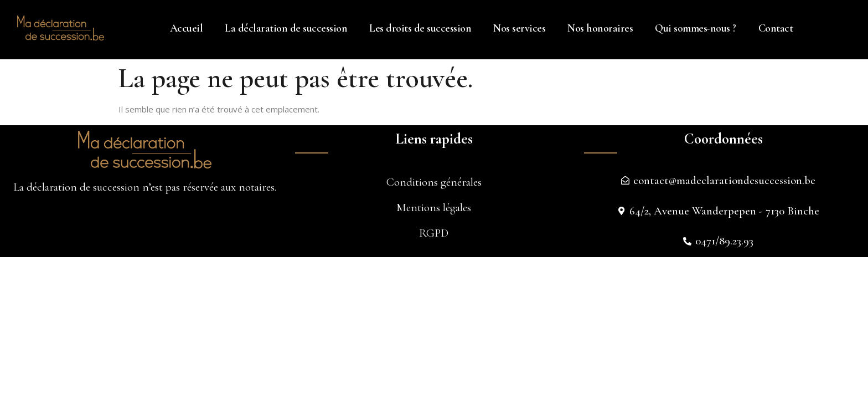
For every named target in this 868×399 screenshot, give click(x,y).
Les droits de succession (420, 28)
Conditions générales (434, 182)
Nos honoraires (600, 28)
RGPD (434, 233)
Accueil (187, 28)
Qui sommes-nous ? (696, 28)
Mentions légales (434, 208)
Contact (776, 28)
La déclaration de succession (286, 28)
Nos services (519, 28)
